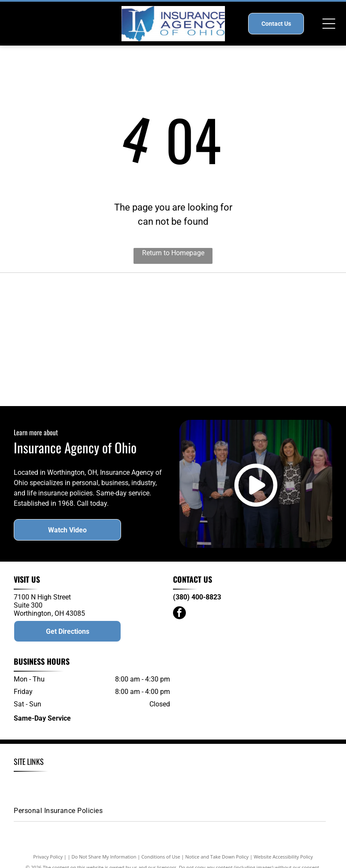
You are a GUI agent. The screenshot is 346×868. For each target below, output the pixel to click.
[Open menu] (329, 24)
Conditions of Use (161, 864)
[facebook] (179, 621)
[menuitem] (53, 790)
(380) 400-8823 (197, 604)
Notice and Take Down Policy (217, 864)
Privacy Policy (48, 864)
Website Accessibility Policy (283, 864)
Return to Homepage (173, 253)
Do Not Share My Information (104, 864)
